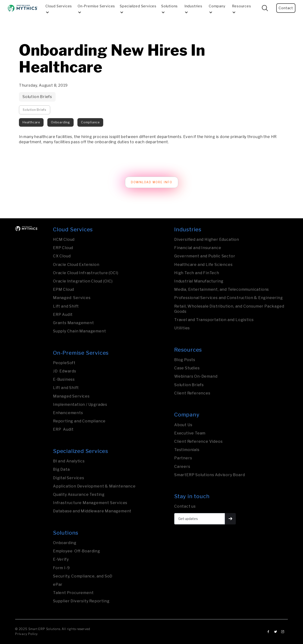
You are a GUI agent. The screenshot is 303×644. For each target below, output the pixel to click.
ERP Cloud (63, 248)
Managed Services (72, 298)
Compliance (90, 122)
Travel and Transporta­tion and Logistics (214, 320)
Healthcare (31, 122)
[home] (23, 8)
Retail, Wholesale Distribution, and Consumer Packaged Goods (229, 309)
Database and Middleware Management (92, 511)
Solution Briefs (37, 97)
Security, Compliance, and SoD (83, 576)
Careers (182, 467)
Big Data (61, 469)
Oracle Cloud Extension (76, 265)
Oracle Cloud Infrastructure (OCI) (86, 273)
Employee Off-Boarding (77, 551)
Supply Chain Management (79, 331)
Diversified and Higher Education (207, 239)
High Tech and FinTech (197, 273)
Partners (183, 458)
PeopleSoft (64, 363)
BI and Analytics (69, 461)
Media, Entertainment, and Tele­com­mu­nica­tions (222, 289)
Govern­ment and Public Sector (205, 256)
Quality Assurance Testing (79, 494)
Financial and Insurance (198, 248)
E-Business (64, 379)
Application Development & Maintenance (94, 486)
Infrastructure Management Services (90, 503)
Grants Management (74, 323)
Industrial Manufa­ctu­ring (199, 281)
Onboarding (60, 122)
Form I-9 (61, 568)
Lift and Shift (66, 306)
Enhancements (68, 413)
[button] (60, 8)
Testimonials (187, 450)
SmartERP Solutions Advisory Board (209, 475)
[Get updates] (200, 519)
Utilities (182, 328)
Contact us (185, 506)
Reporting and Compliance (79, 421)
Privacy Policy (27, 634)
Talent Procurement (73, 593)
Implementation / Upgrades (80, 405)
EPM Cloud (64, 289)
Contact (286, 8)
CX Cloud (62, 256)
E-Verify (61, 559)
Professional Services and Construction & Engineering (229, 298)
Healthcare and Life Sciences (203, 265)
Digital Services (69, 478)
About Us (183, 425)
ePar (58, 584)
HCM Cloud (64, 239)
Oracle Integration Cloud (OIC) (83, 281)
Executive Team (190, 433)
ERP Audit (63, 315)
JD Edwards (65, 371)
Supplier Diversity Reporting (81, 601)
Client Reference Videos (198, 441)
